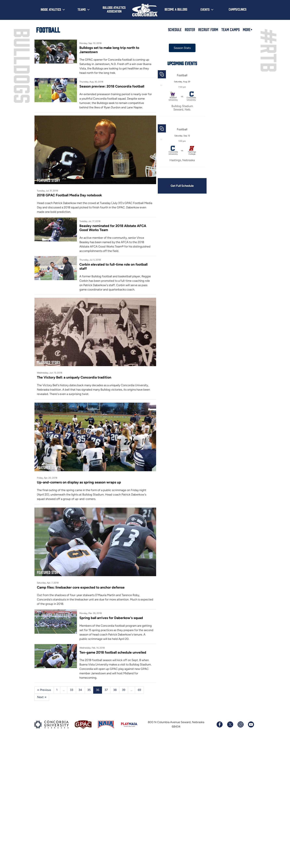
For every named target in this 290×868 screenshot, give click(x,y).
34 (80, 690)
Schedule (175, 29)
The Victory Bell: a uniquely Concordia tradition (74, 377)
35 (89, 690)
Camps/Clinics (238, 9)
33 (72, 690)
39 (124, 690)
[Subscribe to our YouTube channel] (251, 724)
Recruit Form (208, 29)
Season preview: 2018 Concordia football (112, 86)
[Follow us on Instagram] (240, 724)
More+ (248, 29)
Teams (82, 9)
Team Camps (230, 29)
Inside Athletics (51, 9)
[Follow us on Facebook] (220, 724)
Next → (42, 697)
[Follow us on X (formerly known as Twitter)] (230, 724)
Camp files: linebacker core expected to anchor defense (81, 587)
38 (115, 690)
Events (205, 9)
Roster (190, 29)
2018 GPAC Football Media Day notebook (69, 195)
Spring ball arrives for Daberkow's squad (111, 618)
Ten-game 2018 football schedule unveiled (113, 652)
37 (106, 690)
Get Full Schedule (182, 186)
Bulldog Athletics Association (114, 9)
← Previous (44, 690)
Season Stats (182, 48)
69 (139, 690)
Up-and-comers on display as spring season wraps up (79, 482)
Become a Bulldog (176, 9)
